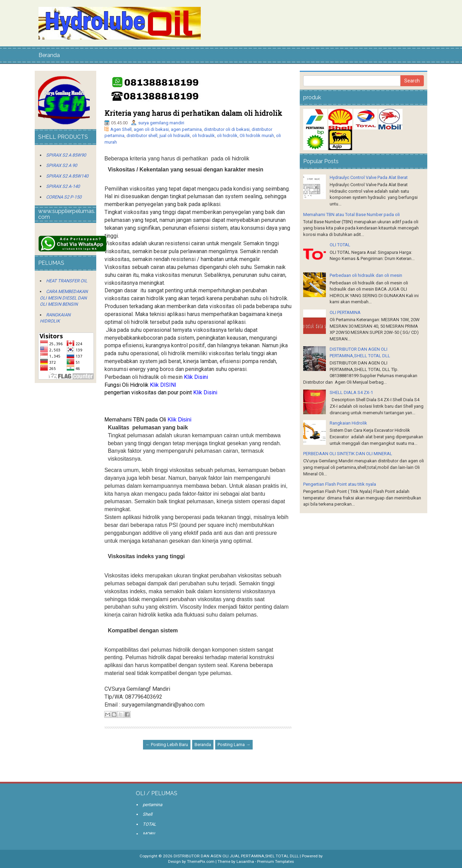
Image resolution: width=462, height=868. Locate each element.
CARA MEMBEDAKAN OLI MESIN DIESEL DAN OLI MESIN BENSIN (64, 298)
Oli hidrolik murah (257, 136)
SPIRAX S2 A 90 (62, 165)
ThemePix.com (201, 861)
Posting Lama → (234, 745)
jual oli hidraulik (175, 136)
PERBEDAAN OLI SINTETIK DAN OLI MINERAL (348, 454)
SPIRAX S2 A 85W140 (67, 176)
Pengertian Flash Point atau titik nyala (340, 484)
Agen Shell (121, 129)
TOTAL (149, 824)
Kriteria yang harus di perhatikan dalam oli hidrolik (193, 113)
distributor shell (142, 136)
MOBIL (149, 834)
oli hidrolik (227, 136)
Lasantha (245, 861)
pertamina (152, 805)
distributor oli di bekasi (227, 129)
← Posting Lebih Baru (167, 745)
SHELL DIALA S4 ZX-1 (351, 392)
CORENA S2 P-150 (64, 197)
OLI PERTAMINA (345, 312)
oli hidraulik (203, 136)
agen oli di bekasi (151, 129)
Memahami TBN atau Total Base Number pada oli (351, 215)
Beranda (49, 55)
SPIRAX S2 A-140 (63, 186)
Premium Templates (276, 861)
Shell (147, 814)
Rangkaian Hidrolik (348, 423)
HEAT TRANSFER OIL (67, 281)
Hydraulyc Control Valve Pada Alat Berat (369, 177)
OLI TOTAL (340, 245)
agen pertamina (186, 129)
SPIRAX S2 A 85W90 (66, 155)
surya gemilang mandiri (161, 123)
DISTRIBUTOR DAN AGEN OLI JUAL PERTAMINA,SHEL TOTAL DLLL (236, 856)
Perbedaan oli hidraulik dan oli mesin (366, 275)
